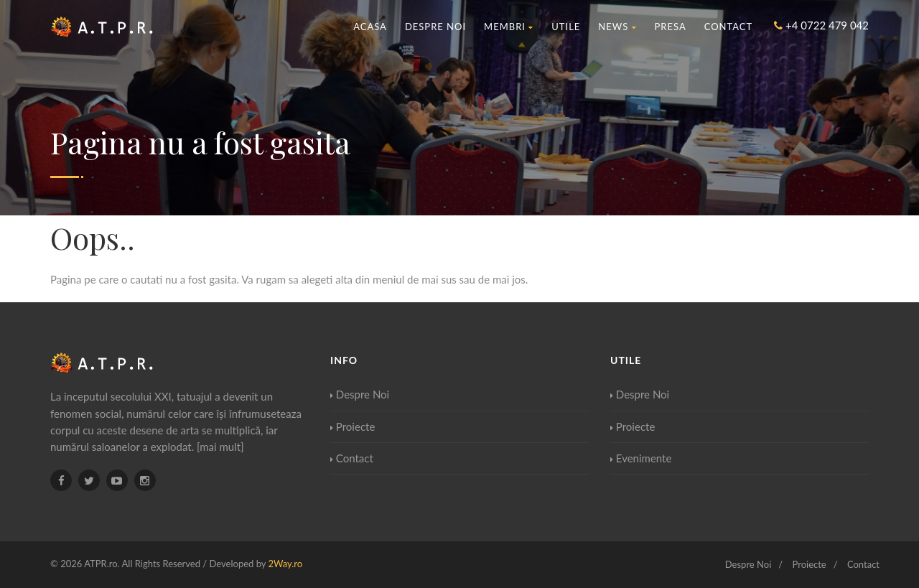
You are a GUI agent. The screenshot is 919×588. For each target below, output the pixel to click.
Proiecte (353, 426)
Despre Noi (435, 27)
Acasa (370, 27)
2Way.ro (285, 564)
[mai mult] (220, 447)
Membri (509, 27)
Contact (729, 27)
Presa (671, 27)
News (617, 27)
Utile (566, 27)
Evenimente (641, 458)
